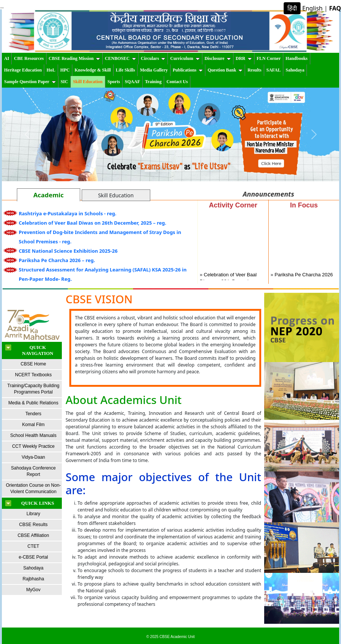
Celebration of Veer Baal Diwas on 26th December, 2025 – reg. (93, 223)
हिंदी (292, 8)
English (313, 8)
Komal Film (33, 425)
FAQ (335, 8)
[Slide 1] (150, 171)
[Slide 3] (177, 171)
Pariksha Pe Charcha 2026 (304, 276)
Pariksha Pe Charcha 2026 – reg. (57, 260)
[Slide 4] (191, 171)
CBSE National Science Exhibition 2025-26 (68, 251)
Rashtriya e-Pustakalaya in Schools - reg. (68, 213)
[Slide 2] (164, 171)
